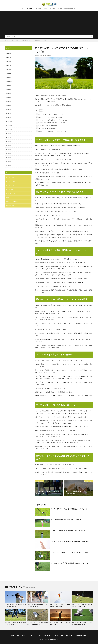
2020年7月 (9, 93)
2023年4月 (9, 53)
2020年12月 (9, 73)
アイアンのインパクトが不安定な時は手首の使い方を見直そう (70, 541)
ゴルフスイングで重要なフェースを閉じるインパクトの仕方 (70, 552)
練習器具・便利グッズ (13, 200)
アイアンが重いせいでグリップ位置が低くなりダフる (50, 114)
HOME (23, 9)
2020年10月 (9, 81)
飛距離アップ (11, 204)
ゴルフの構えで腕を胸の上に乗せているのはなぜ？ (67, 519)
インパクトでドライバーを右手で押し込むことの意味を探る (38, 623)
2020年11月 (9, 77)
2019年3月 (9, 156)
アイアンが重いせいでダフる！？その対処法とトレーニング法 (33, 40)
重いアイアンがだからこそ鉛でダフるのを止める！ (49, 117)
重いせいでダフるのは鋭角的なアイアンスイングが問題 (50, 122)
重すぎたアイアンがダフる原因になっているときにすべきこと (52, 131)
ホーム (15, 635)
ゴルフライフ (39, 9)
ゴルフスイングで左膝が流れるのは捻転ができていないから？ (82, 605)
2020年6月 (9, 97)
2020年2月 (9, 113)
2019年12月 (9, 121)
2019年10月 (9, 129)
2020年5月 (9, 101)
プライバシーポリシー (65, 635)
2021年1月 (9, 69)
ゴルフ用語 (59, 9)
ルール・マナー (11, 192)
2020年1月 (9, 117)
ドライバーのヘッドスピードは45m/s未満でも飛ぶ (60, 623)
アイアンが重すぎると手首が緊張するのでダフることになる (52, 120)
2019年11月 (9, 125)
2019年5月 (9, 148)
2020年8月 (9, 89)
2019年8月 (9, 137)
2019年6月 (9, 144)
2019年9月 (9, 133)
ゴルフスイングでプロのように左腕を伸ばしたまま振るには (60, 605)
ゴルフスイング (30, 9)
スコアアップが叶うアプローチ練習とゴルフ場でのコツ (68, 530)
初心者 (45, 9)
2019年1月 (9, 164)
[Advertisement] (49, 24)
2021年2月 (9, 65)
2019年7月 (9, 140)
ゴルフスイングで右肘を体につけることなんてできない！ (16, 623)
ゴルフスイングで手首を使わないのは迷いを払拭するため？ (38, 605)
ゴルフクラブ (52, 9)
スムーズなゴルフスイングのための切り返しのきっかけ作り (16, 605)
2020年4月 (9, 105)
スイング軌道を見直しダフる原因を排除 (47, 125)
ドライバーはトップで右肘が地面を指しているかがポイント (70, 563)
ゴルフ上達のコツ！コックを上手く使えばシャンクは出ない (70, 509)
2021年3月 (9, 61)
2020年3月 (9, 109)
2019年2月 (9, 160)
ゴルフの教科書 (54, 638)
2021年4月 (9, 57)
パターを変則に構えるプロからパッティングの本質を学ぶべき (82, 623)
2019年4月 (9, 152)
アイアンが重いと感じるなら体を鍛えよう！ (48, 128)
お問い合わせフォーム (69, 9)
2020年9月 (9, 85)
